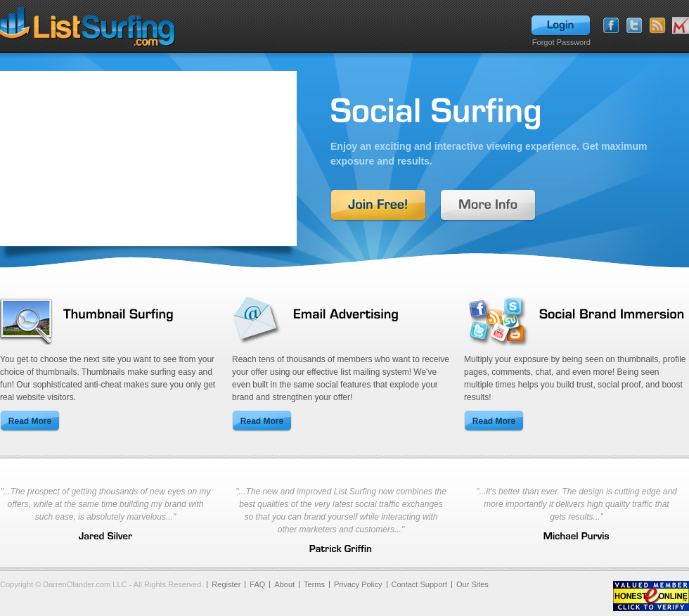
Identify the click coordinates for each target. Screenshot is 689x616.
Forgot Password (561, 42)
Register (226, 584)
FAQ (257, 584)
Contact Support (420, 584)
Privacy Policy (358, 584)
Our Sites (472, 584)
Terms (314, 584)
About (284, 584)
